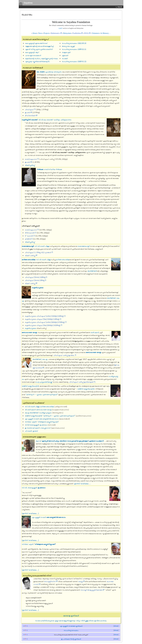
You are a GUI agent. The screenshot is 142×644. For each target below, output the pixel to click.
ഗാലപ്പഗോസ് (45, 428)
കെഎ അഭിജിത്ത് (32, 413)
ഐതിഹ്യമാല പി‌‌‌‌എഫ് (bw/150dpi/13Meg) (42, 319)
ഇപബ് (27, 112)
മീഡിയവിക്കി (30, 115)
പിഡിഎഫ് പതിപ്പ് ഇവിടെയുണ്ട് (81, 382)
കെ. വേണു (40, 72)
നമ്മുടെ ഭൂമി (66, 52)
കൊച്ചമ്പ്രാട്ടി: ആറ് (32, 52)
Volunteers (96, 33)
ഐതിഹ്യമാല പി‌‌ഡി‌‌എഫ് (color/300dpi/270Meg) (45, 322)
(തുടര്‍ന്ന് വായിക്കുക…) (30, 513)
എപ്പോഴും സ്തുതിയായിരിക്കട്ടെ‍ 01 (37, 61)
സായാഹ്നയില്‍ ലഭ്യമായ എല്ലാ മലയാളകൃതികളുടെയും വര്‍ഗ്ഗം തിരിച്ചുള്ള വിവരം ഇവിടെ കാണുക (71, 621)
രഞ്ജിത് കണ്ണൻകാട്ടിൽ (30, 386)
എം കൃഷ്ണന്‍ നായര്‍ (32, 419)
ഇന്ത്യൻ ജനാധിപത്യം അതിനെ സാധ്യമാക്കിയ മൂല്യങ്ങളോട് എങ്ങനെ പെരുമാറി (73, 441)
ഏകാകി (65, 55)
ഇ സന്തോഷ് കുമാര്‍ (32, 428)
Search (120, 7)
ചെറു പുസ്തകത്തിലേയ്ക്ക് (44, 382)
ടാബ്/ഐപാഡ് (31, 159)
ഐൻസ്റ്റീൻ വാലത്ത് (30, 120)
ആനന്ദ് (38, 441)
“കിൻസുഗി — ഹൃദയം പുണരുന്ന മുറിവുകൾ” (42, 394)
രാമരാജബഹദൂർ (28, 246)
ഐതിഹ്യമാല (38, 287)
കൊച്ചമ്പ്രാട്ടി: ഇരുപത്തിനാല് (36, 43)
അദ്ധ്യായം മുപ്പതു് (68, 46)
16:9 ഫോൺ (30, 233)
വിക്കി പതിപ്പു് (30, 255)
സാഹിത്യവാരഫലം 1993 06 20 (74, 43)
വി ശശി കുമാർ (30, 410)
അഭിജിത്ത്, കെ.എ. (40, 359)
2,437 (61, 28)
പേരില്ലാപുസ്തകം (46, 413)
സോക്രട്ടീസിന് (50, 581)
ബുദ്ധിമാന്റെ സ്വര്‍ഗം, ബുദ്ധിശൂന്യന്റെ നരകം (42, 58)
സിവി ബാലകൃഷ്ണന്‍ (32, 425)
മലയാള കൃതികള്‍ (71, 615)
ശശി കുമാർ (95, 332)
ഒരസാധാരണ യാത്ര (29, 332)
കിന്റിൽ (28, 239)
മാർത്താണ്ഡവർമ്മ (28, 259)
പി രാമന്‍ (28, 431)
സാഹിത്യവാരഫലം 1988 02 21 (74, 49)
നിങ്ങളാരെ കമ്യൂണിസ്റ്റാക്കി (48, 422)
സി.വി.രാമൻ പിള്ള (42, 246)
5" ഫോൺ (29, 236)
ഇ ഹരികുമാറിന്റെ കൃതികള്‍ (71, 639)
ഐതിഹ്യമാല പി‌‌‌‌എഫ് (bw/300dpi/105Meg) (43, 325)
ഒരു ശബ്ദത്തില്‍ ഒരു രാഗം (49, 419)
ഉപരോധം (44, 425)
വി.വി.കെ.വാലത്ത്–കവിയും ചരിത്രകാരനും (55, 120)
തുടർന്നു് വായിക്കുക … (82, 483)
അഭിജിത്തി (92, 271)
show (116, 626)
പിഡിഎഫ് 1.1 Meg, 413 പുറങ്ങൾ (38, 252)
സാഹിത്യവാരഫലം (71, 630)
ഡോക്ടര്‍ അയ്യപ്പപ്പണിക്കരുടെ (92, 590)
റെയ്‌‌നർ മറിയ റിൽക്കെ (53, 169)
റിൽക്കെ (40, 169)
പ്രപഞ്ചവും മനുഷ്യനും (54, 72)
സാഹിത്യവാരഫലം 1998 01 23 (74, 61)
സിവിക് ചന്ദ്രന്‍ (31, 422)
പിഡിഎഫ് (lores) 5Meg (35, 280)
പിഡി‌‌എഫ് (29, 109)
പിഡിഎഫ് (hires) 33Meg (35, 277)
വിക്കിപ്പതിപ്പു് (30, 165)
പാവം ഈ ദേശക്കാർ (33, 55)
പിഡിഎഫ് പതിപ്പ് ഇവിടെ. (64, 355)
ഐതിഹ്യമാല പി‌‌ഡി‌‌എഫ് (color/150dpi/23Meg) (44, 316)
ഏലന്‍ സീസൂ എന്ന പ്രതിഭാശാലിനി (39, 49)
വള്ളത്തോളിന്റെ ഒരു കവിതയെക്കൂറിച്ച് (39, 46)
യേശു (81, 581)
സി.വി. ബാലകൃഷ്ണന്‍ (29, 488)
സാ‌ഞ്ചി (65, 58)
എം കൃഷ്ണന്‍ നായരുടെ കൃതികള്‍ (71, 626)
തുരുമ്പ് (35, 431)
